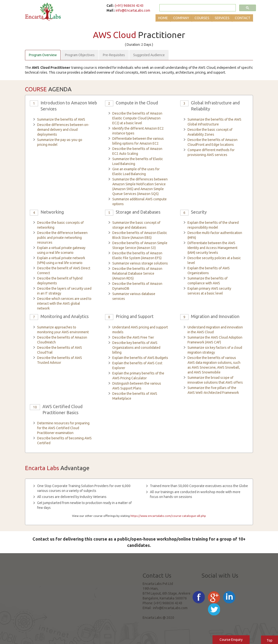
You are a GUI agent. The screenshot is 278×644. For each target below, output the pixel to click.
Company (181, 18)
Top (270, 640)
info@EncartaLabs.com (133, 10)
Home (163, 18)
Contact (243, 18)
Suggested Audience (149, 55)
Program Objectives (80, 55)
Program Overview (43, 55)
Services (222, 18)
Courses (202, 18)
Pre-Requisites (114, 55)
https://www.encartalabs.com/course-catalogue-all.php (168, 516)
